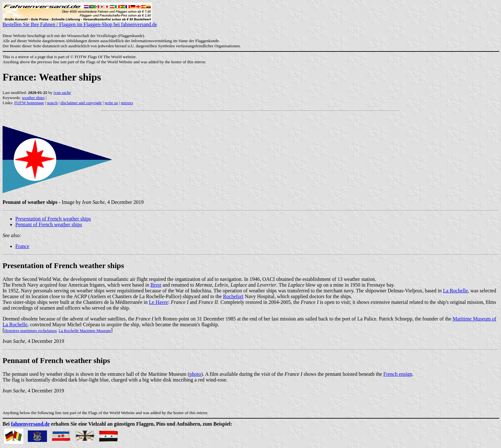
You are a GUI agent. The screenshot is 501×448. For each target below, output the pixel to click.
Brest (156, 285)
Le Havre (158, 302)
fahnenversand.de (30, 424)
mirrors (127, 103)
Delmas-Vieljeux (405, 291)
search (52, 103)
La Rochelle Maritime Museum (85, 331)
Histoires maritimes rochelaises (30, 331)
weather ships (33, 98)
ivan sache (62, 93)
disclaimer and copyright (81, 103)
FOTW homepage (29, 103)
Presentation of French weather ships (53, 219)
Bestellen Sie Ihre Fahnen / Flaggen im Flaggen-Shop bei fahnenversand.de (80, 22)
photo (195, 374)
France (22, 246)
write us (112, 103)
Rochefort (233, 296)
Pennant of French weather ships (49, 224)
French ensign (398, 374)
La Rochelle (456, 291)
